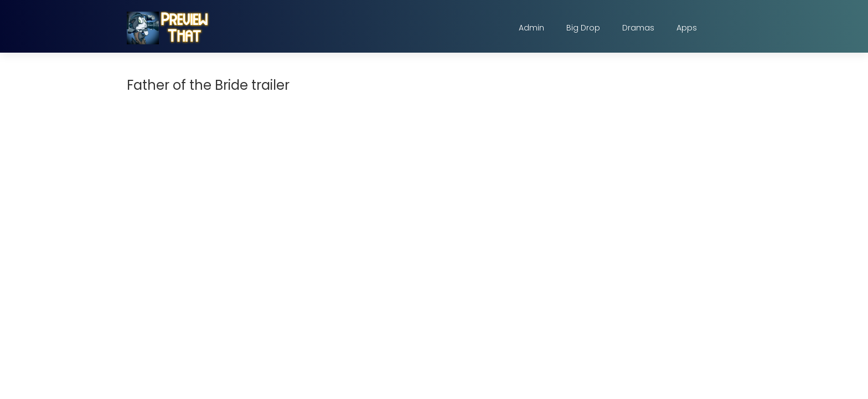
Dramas (638, 28)
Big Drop (583, 28)
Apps (687, 28)
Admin (531, 28)
